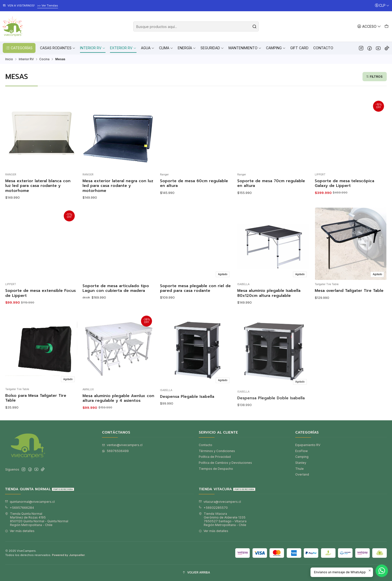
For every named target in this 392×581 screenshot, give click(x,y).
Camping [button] (276, 48)
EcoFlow (301, 451)
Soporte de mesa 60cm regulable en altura (194, 184)
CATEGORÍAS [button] (19, 48)
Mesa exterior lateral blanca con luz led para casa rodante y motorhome (38, 186)
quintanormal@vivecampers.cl (30, 502)
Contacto (323, 48)
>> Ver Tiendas (48, 5)
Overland (302, 474)
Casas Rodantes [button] (58, 48)
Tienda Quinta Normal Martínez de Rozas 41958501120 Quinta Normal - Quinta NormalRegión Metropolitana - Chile (37, 519)
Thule (299, 469)
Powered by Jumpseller (68, 555)
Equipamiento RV (308, 445)
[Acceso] (369, 26)
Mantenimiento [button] (245, 48)
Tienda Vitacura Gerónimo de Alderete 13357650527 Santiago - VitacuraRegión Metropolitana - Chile (223, 519)
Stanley (301, 463)
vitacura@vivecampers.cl (220, 502)
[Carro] (386, 26)
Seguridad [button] (212, 48)
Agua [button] (148, 48)
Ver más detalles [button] (20, 531)
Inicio (9, 59)
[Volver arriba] (196, 573)
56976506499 (115, 451)
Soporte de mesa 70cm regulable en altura (271, 184)
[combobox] (196, 26)
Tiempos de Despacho (216, 469)
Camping (302, 457)
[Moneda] (382, 6)
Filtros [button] (374, 77)
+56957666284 (19, 508)
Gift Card (299, 48)
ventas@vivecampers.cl (122, 445)
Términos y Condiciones (217, 451)
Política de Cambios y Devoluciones (225, 463)
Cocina (44, 59)
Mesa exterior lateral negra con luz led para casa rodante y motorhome (118, 186)
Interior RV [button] (93, 48)
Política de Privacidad (215, 457)
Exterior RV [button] (123, 48)
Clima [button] (166, 48)
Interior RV (26, 59)
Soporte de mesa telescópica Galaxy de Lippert (344, 184)
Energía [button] (187, 48)
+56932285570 (213, 508)
